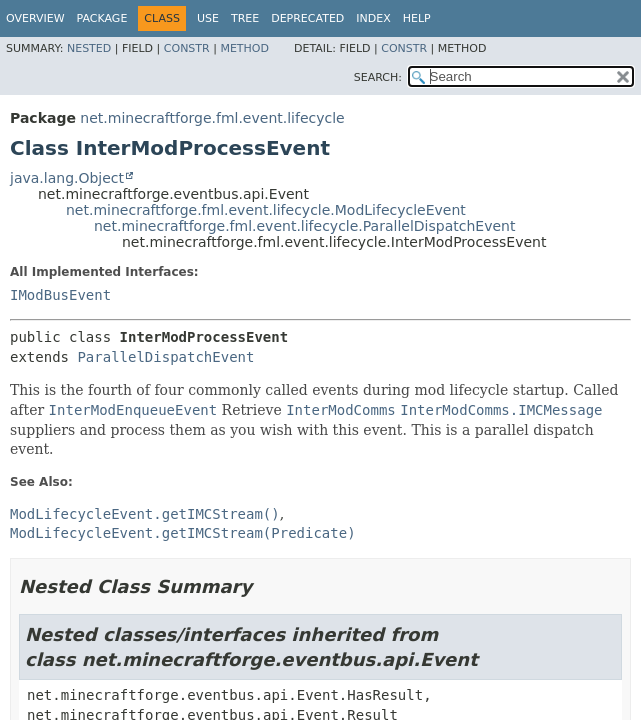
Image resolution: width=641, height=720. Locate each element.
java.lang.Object (67, 178)
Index (373, 18)
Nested (89, 48)
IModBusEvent (60, 295)
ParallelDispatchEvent (165, 357)
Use (208, 18)
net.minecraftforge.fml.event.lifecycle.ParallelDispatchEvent (304, 226)
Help (417, 18)
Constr (187, 48)
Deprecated (307, 18)
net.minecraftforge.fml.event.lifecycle (212, 118)
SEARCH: (378, 77)
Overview (35, 18)
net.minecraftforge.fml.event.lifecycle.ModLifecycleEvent (266, 210)
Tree (245, 18)
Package (102, 18)
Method (244, 48)
